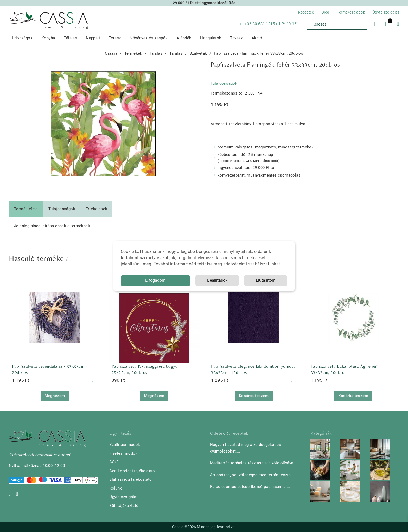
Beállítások (217, 280)
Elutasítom (266, 280)
